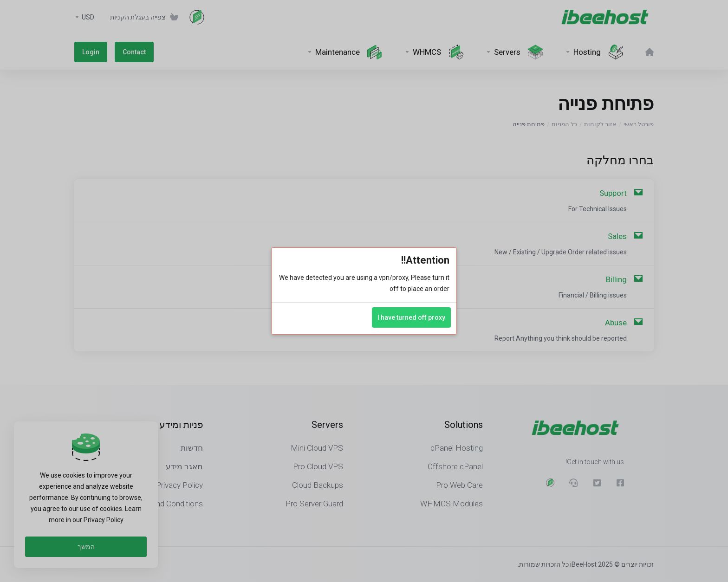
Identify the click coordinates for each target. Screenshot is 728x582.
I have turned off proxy (411, 317)
